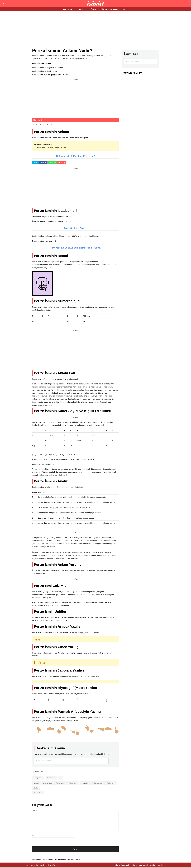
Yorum (35, 810)
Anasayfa (36, 860)
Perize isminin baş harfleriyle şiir (87, 783)
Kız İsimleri (51, 778)
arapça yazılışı (48, 783)
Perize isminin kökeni (99, 783)
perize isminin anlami (39, 793)
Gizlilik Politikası (47, 865)
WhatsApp (52, 163)
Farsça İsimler (39, 778)
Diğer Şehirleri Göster (75, 228)
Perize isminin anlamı (74, 783)
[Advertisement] (95, 30)
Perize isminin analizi (61, 783)
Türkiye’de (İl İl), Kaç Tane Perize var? (75, 156)
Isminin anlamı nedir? (96, 4)
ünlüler (36, 788)
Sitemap (57, 865)
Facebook (43, 163)
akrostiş (37, 783)
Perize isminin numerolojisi (112, 783)
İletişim (37, 865)
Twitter (35, 163)
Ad (33, 836)
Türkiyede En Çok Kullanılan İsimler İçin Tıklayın (75, 248)
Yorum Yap (62, 163)
